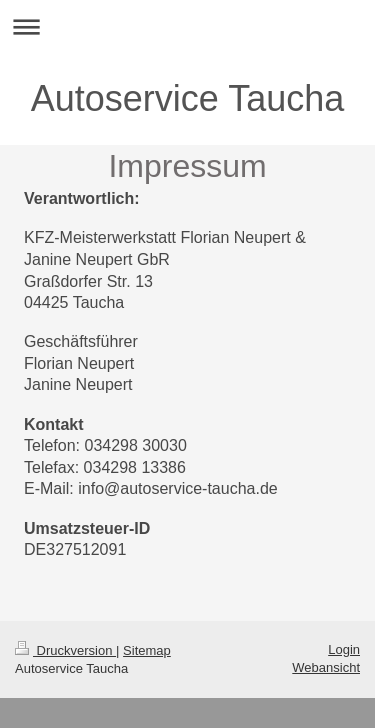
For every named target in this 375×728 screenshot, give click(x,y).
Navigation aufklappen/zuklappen (187, 26)
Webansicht (326, 667)
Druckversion (65, 650)
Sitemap (147, 650)
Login (344, 649)
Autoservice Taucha (188, 98)
